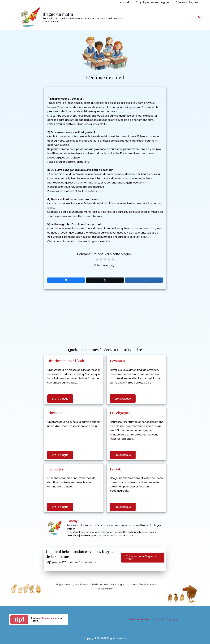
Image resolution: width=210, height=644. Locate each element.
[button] (200, 17)
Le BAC (116, 469)
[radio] (97, 260)
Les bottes (55, 469)
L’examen (117, 361)
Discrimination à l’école (66, 361)
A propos (172, 619)
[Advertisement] (105, 317)
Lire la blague (60, 399)
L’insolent (55, 413)
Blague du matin (58, 14)
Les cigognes (120, 413)
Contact (158, 619)
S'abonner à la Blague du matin (141, 557)
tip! (19, 620)
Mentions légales (140, 619)
